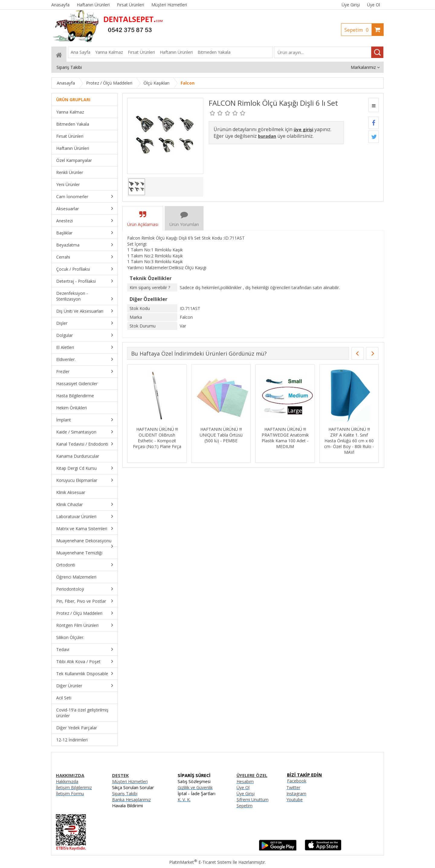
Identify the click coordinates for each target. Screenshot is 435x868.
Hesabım (245, 781)
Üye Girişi (351, 5)
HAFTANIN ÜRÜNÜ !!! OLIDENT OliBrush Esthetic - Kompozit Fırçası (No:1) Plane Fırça (157, 438)
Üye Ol (374, 5)
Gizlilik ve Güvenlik (195, 787)
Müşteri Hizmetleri (130, 781)
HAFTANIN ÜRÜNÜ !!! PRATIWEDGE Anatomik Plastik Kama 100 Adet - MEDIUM (285, 438)
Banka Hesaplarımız (131, 800)
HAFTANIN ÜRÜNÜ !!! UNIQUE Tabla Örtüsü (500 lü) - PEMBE (221, 435)
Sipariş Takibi (125, 794)
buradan (267, 136)
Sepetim (358, 30)
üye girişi (303, 129)
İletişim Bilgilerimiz (74, 787)
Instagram (296, 794)
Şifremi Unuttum (253, 800)
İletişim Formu (70, 794)
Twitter (293, 787)
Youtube (295, 800)
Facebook (297, 781)
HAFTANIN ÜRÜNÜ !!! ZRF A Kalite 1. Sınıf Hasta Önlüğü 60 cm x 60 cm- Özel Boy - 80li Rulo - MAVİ (349, 441)
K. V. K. (184, 800)
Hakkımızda (67, 781)
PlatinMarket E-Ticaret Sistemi (200, 862)
